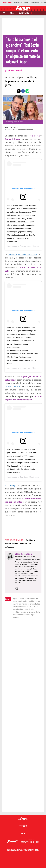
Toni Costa (24, 477)
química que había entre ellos (23, 255)
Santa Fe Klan (35, 3)
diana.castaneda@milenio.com (25, 556)
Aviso (23, 834)
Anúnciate (23, 819)
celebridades (26, 544)
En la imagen (11, 486)
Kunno (26, 3)
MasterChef (18, 3)
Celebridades (24, 13)
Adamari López (11, 544)
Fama (12, 13)
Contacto (23, 826)
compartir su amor (13, 387)
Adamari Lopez (26, 246)
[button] (19, 91)
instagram (9, 547)
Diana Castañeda (12, 128)
